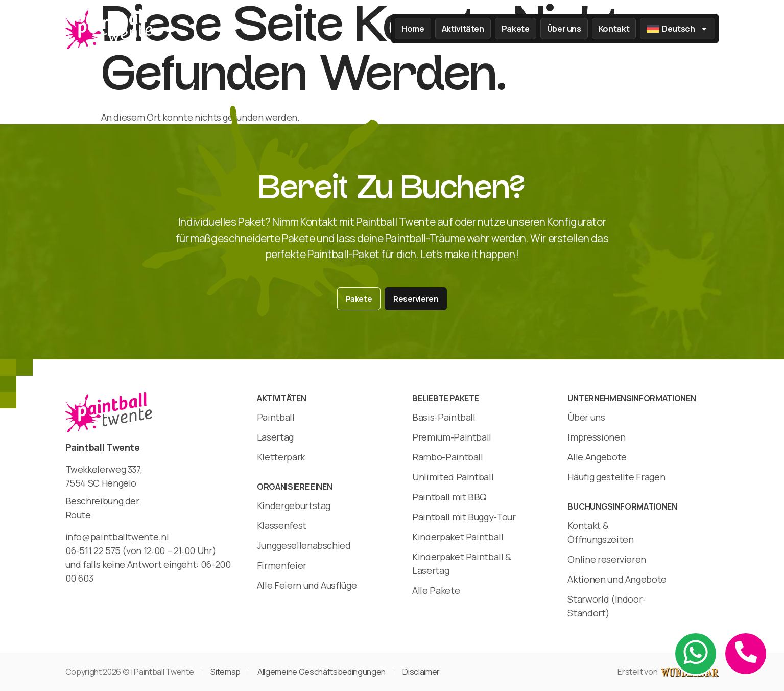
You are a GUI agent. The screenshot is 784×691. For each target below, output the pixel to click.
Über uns (564, 29)
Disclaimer (421, 672)
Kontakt (614, 29)
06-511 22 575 (93, 550)
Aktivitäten (463, 29)
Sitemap (225, 672)
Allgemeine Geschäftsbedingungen (322, 672)
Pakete (516, 29)
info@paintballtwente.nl (117, 537)
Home (413, 29)
